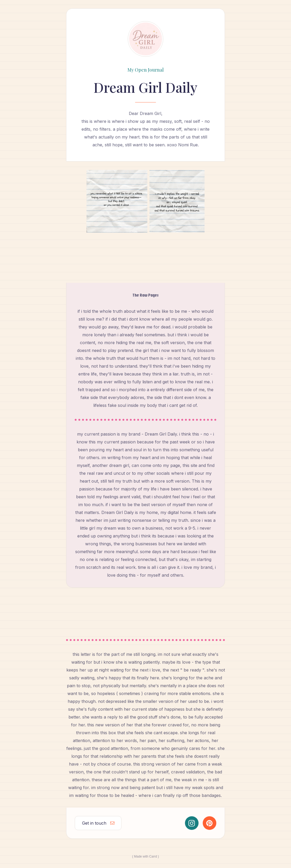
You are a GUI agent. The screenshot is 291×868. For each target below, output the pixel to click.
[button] (98, 823)
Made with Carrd (145, 856)
